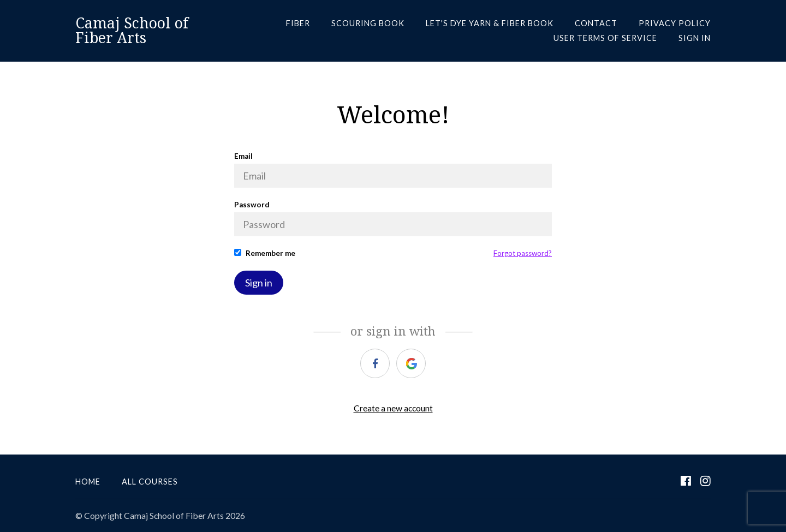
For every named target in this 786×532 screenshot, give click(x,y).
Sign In (695, 38)
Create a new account (393, 408)
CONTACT (596, 23)
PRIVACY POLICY (675, 23)
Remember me (265, 253)
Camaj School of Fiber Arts (132, 31)
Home (88, 482)
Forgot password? (523, 253)
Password (393, 218)
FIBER (298, 23)
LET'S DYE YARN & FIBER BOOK (490, 23)
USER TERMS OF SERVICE (605, 38)
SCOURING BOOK (368, 23)
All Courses (150, 482)
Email (393, 170)
